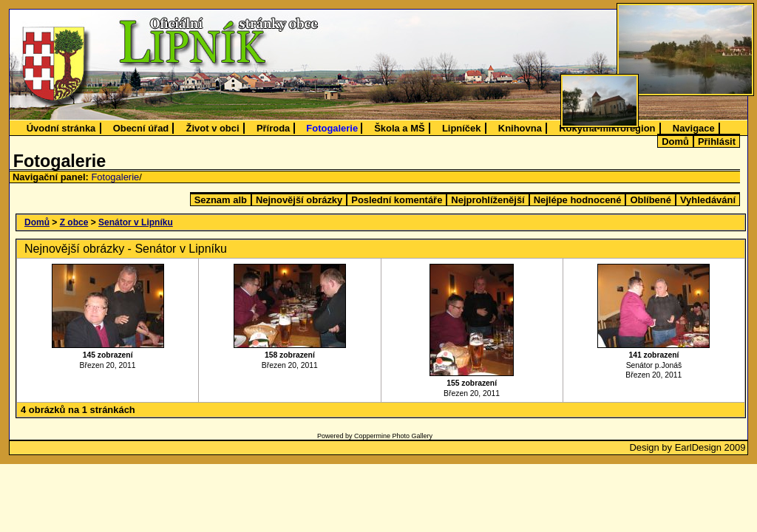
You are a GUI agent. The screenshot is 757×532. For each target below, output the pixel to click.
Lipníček (462, 128)
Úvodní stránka (61, 128)
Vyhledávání (708, 200)
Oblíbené (650, 200)
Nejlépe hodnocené (578, 200)
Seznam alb (221, 200)
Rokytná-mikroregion (607, 128)
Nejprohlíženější (488, 200)
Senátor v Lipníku (136, 222)
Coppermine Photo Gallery (393, 436)
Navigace (694, 128)
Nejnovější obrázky (299, 200)
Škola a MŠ (399, 128)
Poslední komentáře (397, 200)
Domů (675, 141)
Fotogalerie (332, 128)
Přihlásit (717, 141)
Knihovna (520, 128)
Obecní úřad (141, 128)
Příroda (273, 128)
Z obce (74, 222)
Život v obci (213, 128)
